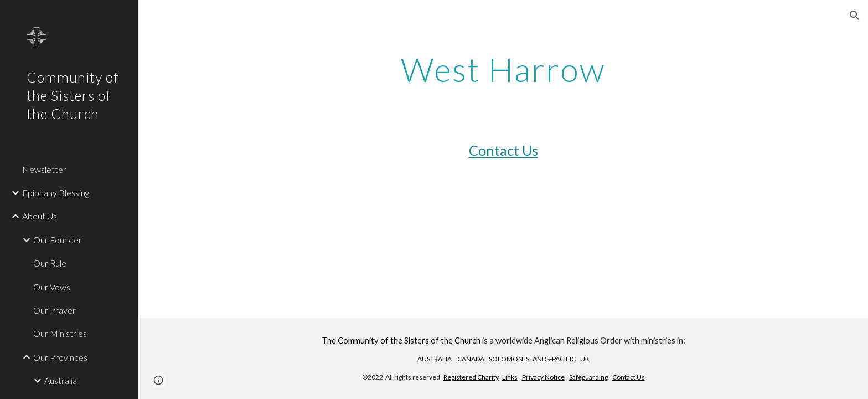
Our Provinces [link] (60, 357)
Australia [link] (61, 380)
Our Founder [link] (58, 240)
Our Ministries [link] (60, 333)
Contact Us (503, 150)
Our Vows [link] (52, 287)
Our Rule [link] (50, 263)
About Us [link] (40, 216)
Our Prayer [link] (55, 310)
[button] (855, 16)
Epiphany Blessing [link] (56, 193)
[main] (503, 69)
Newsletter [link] (44, 169)
